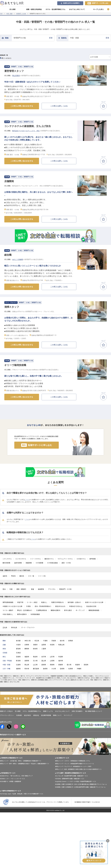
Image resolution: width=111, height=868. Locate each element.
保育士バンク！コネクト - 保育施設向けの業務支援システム (73, 761)
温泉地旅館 (18, 563)
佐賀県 (71, 669)
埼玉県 (37, 641)
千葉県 (45, 641)
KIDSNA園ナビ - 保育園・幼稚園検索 (11, 782)
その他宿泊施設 (52, 563)
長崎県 (45, 669)
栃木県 (62, 641)
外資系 (29, 606)
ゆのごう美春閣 (18, 259)
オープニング (80, 610)
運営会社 (36, 715)
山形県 (52, 657)
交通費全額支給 (42, 610)
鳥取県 (52, 665)
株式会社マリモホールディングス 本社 (26, 131)
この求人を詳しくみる (59, 106)
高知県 (86, 665)
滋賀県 (44, 645)
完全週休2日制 (91, 606)
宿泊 (4, 589)
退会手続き (28, 715)
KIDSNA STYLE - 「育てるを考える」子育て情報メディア (16, 776)
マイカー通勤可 (8, 610)
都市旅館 (93, 559)
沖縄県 (79, 669)
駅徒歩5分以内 (60, 606)
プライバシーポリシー (7, 715)
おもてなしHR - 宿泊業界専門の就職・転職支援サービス (71, 776)
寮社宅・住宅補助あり (25, 610)
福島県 (27, 657)
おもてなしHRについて (77, 9)
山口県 (35, 665)
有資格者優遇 (35, 614)
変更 (33, 38)
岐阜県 (35, 649)
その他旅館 (39, 563)
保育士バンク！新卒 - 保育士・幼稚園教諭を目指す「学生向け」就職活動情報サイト (25, 764)
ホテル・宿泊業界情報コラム (55, 9)
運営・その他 (66, 563)
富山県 (44, 661)
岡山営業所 (16, 76)
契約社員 (14, 628)
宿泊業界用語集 (46, 715)
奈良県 (52, 645)
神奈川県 (28, 641)
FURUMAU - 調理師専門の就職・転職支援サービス (70, 779)
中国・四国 (9, 14)
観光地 (22, 576)
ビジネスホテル (21, 559)
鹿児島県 (36, 669)
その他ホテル (81, 559)
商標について (57, 715)
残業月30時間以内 (57, 602)
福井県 (61, 661)
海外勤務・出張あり (74, 602)
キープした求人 (98, 9)
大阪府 (18, 645)
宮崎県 (62, 669)
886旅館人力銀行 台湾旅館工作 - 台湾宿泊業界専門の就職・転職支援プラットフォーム (80, 787)
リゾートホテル (35, 559)
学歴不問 (20, 602)
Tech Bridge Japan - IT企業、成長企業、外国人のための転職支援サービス (22, 794)
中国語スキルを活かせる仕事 (12, 606)
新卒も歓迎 (68, 610)
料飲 (11, 589)
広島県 (18, 665)
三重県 (44, 649)
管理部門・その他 (21, 14)
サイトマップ (68, 715)
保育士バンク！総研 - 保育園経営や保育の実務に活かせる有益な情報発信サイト (78, 769)
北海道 (18, 653)
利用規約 (19, 715)
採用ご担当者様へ (77, 711)
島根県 (44, 665)
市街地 (13, 576)
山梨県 (52, 661)
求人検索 (12, 9)
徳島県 (78, 665)
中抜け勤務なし (8, 614)
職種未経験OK (55, 610)
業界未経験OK (22, 614)
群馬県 (71, 641)
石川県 (35, 661)
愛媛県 (61, 665)
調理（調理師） (22, 589)
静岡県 (27, 649)
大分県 (54, 669)
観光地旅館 (6, 563)
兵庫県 (27, 645)
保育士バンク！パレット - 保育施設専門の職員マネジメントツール (74, 764)
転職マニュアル (48, 711)
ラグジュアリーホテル (65, 559)
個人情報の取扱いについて (94, 711)
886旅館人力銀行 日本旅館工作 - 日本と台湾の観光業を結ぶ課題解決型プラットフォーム (81, 784)
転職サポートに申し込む (98, 3)
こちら (27, 500)
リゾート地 (42, 576)
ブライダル (52, 589)
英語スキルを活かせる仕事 (94, 602)
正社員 (5, 628)
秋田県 (61, 657)
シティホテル (7, 559)
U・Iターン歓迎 (32, 602)
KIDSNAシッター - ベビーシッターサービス (12, 779)
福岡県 (18, 669)
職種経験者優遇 (94, 610)
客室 (33, 589)
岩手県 (44, 657)
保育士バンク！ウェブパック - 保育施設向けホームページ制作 (73, 767)
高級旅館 (29, 563)
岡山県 (27, 665)
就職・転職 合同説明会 (34, 9)
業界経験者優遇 (8, 602)
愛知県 (18, 649)
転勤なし (44, 602)
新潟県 (18, 661)
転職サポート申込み (6, 711)
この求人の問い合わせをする (22, 106)
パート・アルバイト (28, 628)
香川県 (69, 665)
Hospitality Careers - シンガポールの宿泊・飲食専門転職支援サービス (76, 782)
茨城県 (54, 641)
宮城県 (18, 657)
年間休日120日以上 (76, 606)
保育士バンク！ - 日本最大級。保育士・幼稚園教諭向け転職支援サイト (21, 761)
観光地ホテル (49, 559)
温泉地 (5, 576)
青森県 (35, 657)
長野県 (27, 661)
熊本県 (27, 669)
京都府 (35, 645)
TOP (1, 14)
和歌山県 (61, 645)
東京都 (18, 641)
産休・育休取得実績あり (43, 606)
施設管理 (41, 589)
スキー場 (31, 576)
